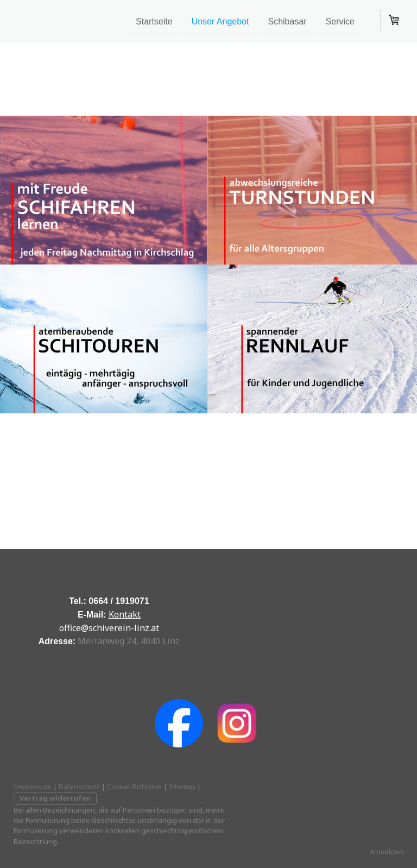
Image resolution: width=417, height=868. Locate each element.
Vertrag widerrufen (55, 798)
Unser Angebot (220, 21)
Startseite (154, 21)
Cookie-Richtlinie (134, 787)
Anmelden (387, 852)
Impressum (33, 787)
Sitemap (182, 787)
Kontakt (125, 614)
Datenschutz (79, 787)
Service (340, 21)
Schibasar (287, 21)
